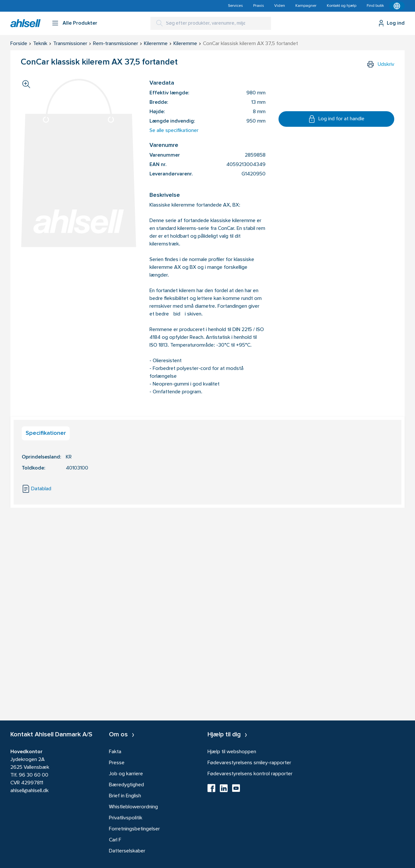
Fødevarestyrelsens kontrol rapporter (250, 774)
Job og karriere (126, 774)
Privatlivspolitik (126, 818)
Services (235, 6)
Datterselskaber (127, 851)
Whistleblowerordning (133, 807)
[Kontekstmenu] (397, 6)
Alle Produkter (80, 23)
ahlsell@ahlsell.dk (30, 791)
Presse (117, 763)
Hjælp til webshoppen (232, 752)
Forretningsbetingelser (134, 829)
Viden (280, 6)
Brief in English (125, 796)
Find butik (375, 6)
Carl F (115, 840)
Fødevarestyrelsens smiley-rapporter (249, 763)
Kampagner (306, 6)
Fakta (115, 752)
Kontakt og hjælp (342, 6)
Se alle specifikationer (174, 131)
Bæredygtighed (126, 785)
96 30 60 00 (34, 775)
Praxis (259, 6)
